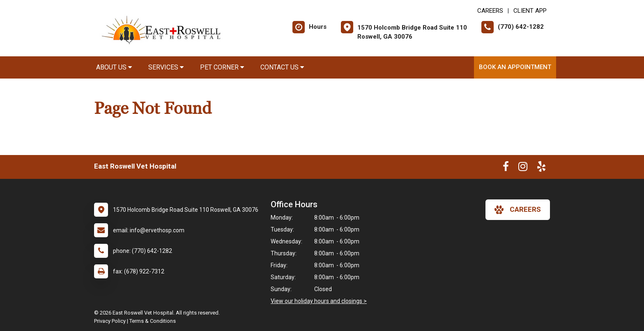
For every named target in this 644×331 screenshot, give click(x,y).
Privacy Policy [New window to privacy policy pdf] (110, 321)
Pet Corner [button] (222, 67)
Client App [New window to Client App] (530, 11)
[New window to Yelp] (541, 168)
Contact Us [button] (282, 67)
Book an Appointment (515, 67)
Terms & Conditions (153, 321)
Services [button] (166, 67)
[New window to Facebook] (506, 168)
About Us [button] (114, 67)
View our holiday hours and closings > (319, 301)
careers (518, 210)
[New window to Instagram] (523, 168)
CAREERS (490, 11)
